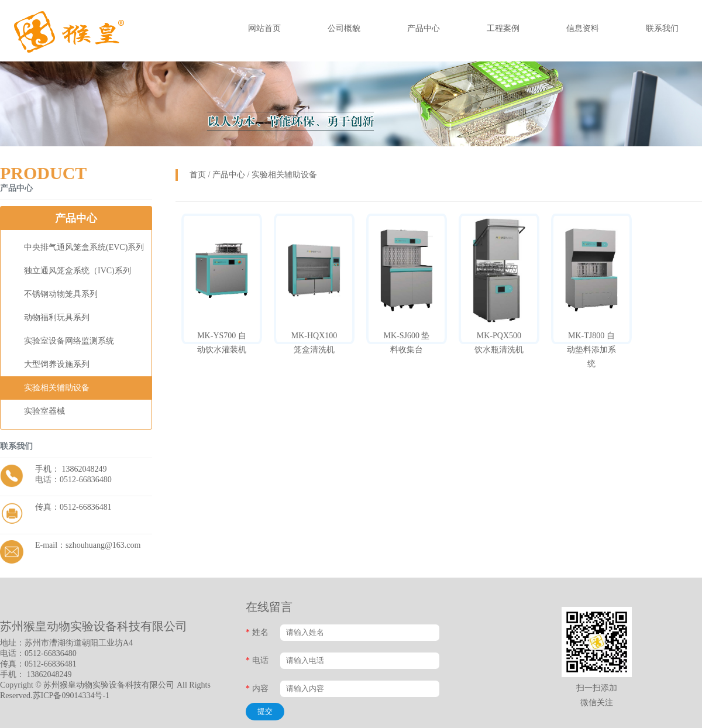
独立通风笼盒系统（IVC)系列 (78, 271)
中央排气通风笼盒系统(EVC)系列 (84, 247)
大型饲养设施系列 (57, 364)
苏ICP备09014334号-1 (71, 696)
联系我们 (662, 28)
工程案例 (503, 28)
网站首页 (264, 28)
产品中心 (424, 28)
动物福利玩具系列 (57, 317)
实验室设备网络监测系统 (69, 341)
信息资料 (583, 28)
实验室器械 (44, 411)
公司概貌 (344, 28)
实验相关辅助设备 (57, 388)
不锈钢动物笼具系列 (61, 294)
